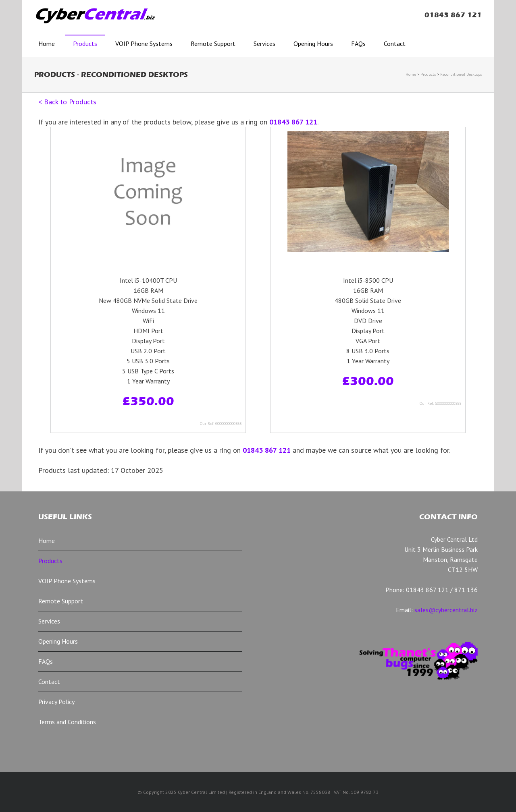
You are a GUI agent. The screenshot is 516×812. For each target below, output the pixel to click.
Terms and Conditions (67, 722)
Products (85, 43)
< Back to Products (67, 102)
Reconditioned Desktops (461, 74)
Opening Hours (313, 43)
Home (47, 43)
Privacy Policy (56, 702)
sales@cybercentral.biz (446, 610)
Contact (395, 43)
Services (264, 43)
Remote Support (213, 43)
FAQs (358, 43)
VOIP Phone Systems (144, 43)
